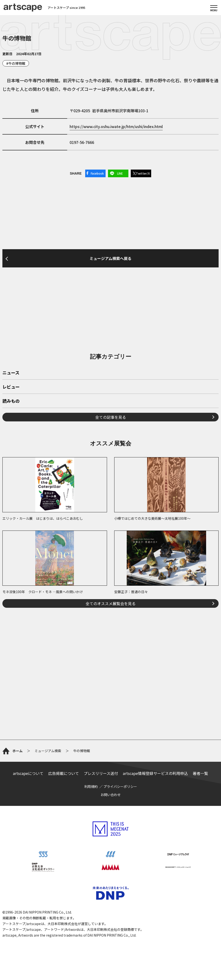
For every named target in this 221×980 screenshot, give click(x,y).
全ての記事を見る (111, 417)
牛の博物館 (17, 63)
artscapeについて (28, 773)
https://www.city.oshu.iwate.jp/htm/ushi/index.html (116, 126)
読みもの (11, 401)
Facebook (97, 173)
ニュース (11, 373)
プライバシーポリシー (120, 786)
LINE (120, 173)
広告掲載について (64, 773)
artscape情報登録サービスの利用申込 (155, 773)
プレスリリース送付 (101, 773)
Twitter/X (143, 173)
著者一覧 (200, 773)
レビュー (11, 387)
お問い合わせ (111, 795)
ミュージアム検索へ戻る (110, 258)
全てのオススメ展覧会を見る (111, 603)
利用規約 (91, 786)
